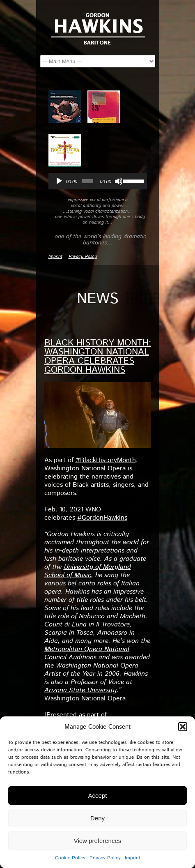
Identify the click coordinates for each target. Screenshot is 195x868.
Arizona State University (80, 690)
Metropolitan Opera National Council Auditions (87, 653)
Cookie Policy (70, 858)
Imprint (133, 858)
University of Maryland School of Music (88, 571)
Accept (98, 795)
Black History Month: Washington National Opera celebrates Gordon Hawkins (98, 357)
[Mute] (119, 181)
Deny (97, 818)
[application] (98, 181)
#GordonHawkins (102, 518)
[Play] (59, 181)
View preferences (98, 841)
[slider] (88, 181)
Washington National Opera (85, 469)
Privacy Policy (105, 858)
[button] (183, 727)
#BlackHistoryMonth (106, 460)
